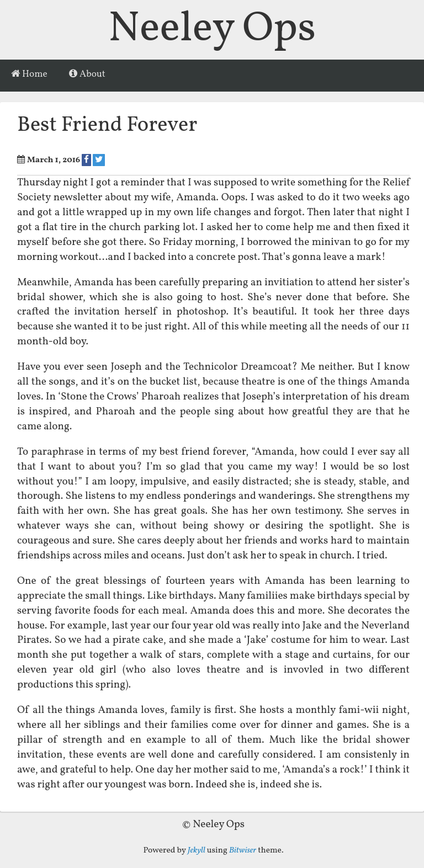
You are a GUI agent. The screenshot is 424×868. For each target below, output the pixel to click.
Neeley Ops (212, 30)
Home (29, 74)
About (87, 74)
